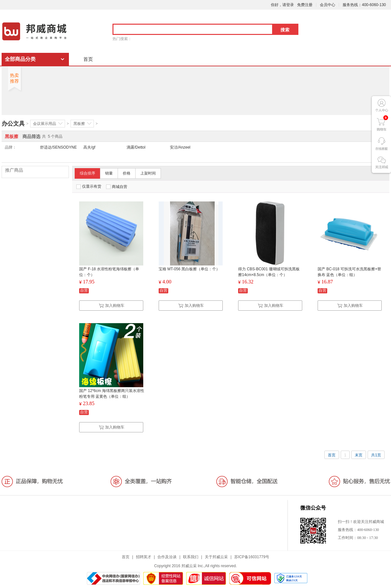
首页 (88, 59)
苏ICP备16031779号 (252, 557)
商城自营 (117, 187)
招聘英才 (144, 557)
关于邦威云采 (216, 557)
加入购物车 (112, 306)
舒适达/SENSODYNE (58, 147)
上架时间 (148, 173)
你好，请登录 (282, 5)
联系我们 (191, 557)
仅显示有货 (89, 187)
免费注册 (305, 5)
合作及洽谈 (167, 557)
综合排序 (87, 173)
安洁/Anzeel (180, 147)
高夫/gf (89, 147)
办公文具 (13, 124)
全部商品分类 (20, 59)
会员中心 (328, 5)
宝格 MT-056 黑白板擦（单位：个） (189, 269)
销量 (109, 173)
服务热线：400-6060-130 (364, 5)
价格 (127, 173)
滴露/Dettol (136, 147)
